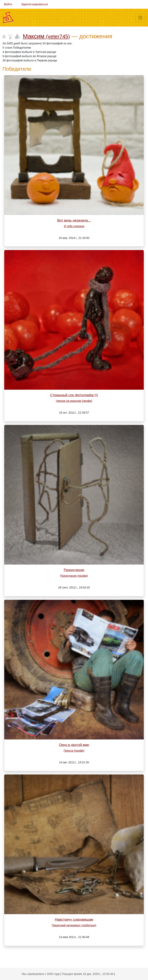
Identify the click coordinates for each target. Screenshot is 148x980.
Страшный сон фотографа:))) (74, 395)
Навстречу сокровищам (74, 919)
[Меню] (140, 18)
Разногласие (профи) (74, 576)
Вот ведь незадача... (74, 220)
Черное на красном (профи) (74, 401)
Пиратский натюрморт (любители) (74, 925)
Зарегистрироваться (35, 4)
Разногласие (74, 570)
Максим (46, 36)
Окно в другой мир (74, 745)
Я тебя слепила (74, 226)
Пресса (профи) (74, 751)
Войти (8, 4)
